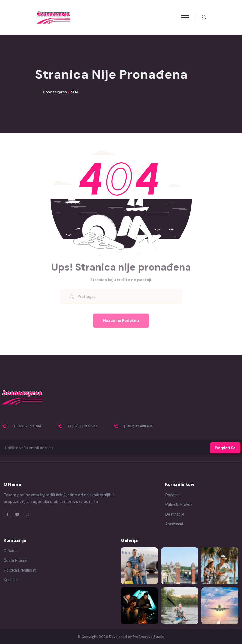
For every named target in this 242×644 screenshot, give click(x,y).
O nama (11, 551)
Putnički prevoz (179, 505)
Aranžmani (174, 524)
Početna (172, 495)
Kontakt (10, 580)
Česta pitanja (15, 561)
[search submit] (72, 299)
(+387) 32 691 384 (27, 426)
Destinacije (175, 514)
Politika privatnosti (20, 570)
